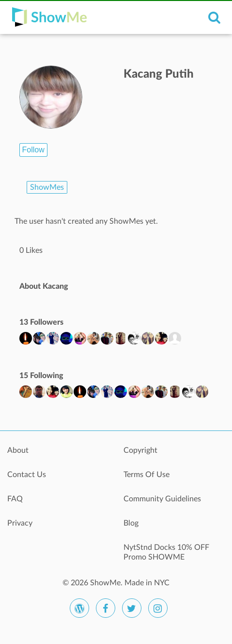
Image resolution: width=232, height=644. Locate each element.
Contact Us (27, 475)
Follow (33, 150)
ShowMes (47, 187)
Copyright (140, 450)
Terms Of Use (147, 475)
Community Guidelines (162, 499)
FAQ (15, 499)
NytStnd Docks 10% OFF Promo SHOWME (166, 552)
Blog (131, 523)
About (18, 450)
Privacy (20, 523)
